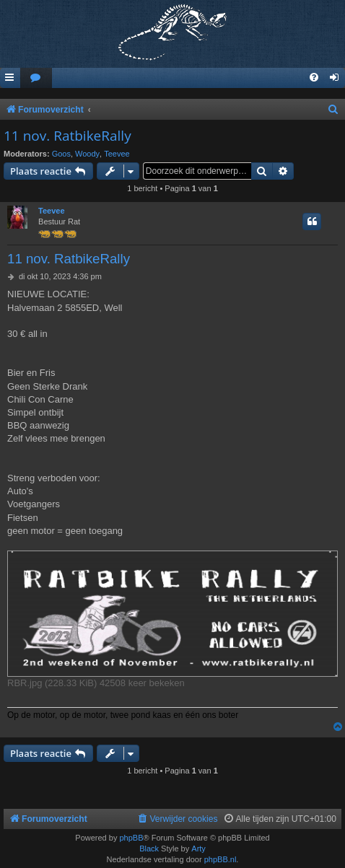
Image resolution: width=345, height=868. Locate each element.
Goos (61, 154)
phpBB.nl (220, 859)
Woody (87, 154)
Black (149, 849)
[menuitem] (36, 78)
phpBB (131, 838)
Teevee (117, 154)
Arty (198, 849)
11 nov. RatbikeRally (67, 136)
